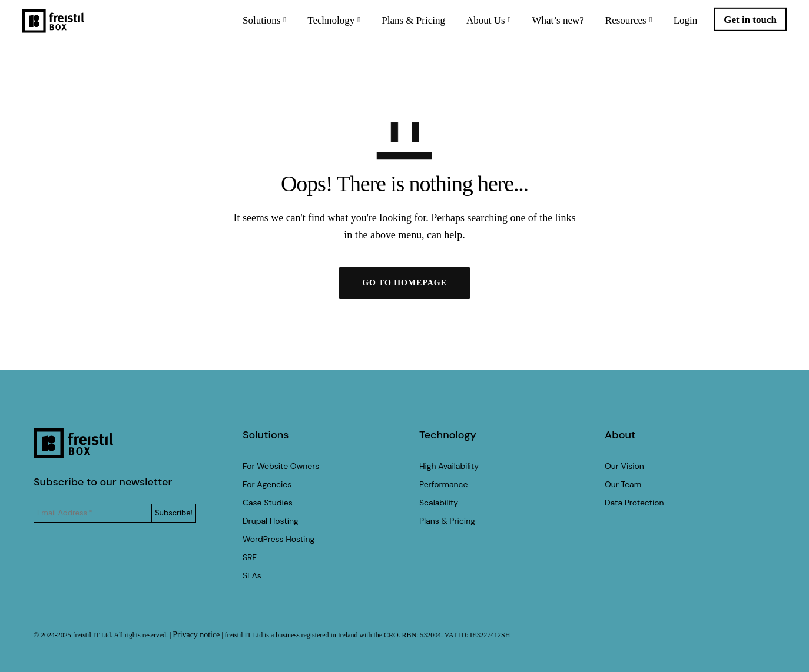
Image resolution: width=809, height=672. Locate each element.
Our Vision (624, 466)
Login (674, 26)
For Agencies (267, 484)
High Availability (449, 466)
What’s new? (547, 26)
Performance (443, 484)
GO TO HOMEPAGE (404, 283)
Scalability (439, 503)
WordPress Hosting (278, 539)
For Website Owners (281, 466)
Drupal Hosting (271, 521)
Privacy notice (196, 635)
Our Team (623, 484)
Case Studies (268, 503)
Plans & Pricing (402, 26)
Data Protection (634, 503)
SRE (250, 557)
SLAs (252, 575)
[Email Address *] (92, 513)
